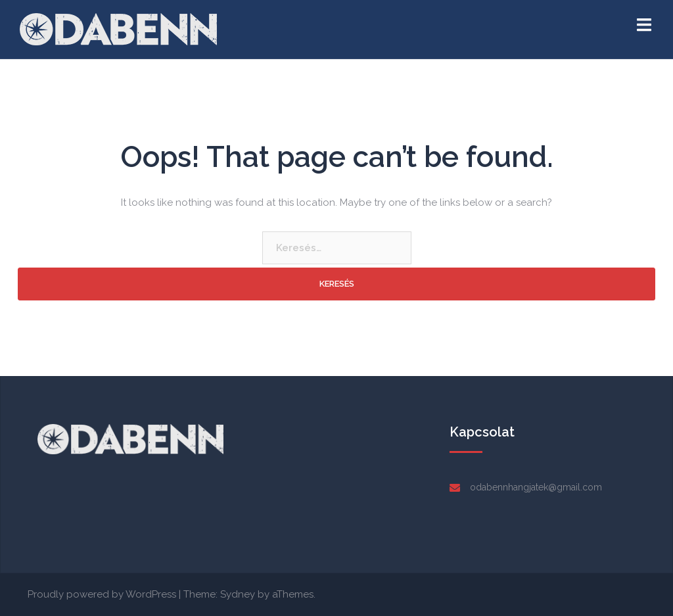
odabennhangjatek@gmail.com (536, 487)
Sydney (238, 594)
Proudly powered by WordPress (102, 594)
